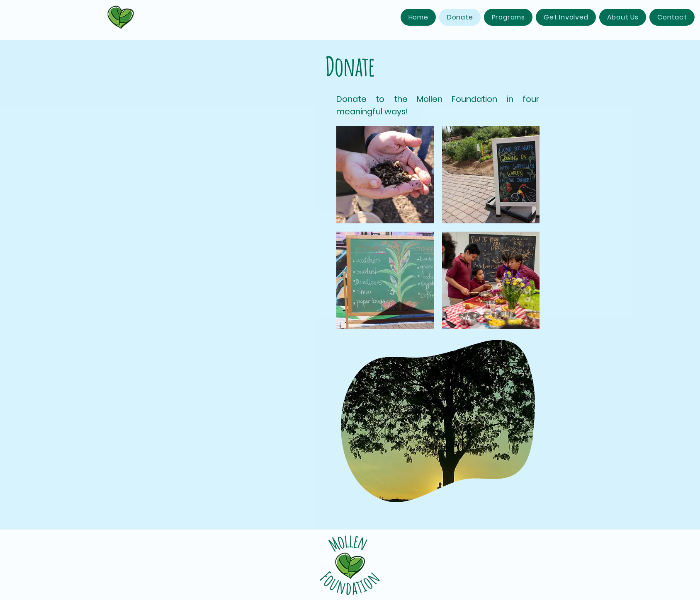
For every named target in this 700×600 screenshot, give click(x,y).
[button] (508, 17)
